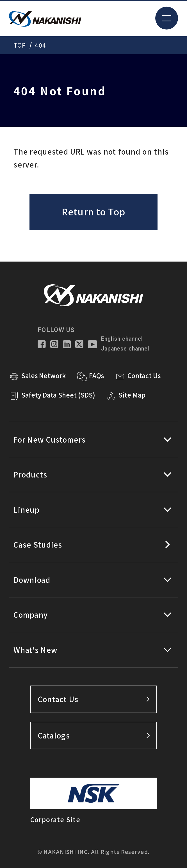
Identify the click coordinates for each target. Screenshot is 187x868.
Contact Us (94, 699)
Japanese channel (125, 349)
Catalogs (94, 735)
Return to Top (94, 211)
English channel (122, 339)
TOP (20, 45)
